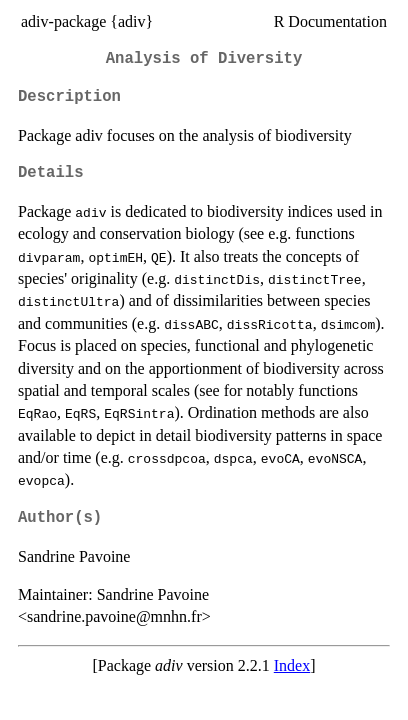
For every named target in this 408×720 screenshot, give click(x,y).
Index (292, 665)
